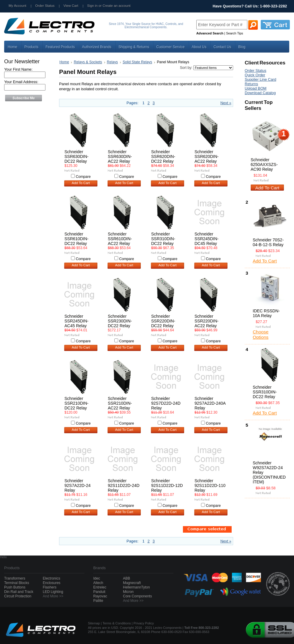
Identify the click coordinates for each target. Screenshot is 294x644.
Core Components (137, 596)
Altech (98, 583)
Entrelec (100, 587)
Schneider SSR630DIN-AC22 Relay (120, 156)
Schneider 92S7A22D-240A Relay (210, 403)
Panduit (99, 592)
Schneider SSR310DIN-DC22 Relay (163, 239)
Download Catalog (260, 93)
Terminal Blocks (17, 583)
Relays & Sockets (88, 62)
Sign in (93, 6)
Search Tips (234, 33)
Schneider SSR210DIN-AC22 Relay (120, 403)
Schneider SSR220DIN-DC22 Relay (163, 321)
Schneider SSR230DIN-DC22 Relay (120, 321)
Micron (128, 592)
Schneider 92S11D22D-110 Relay (210, 485)
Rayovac (100, 596)
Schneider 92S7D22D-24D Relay (166, 403)
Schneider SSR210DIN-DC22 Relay (76, 403)
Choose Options (261, 334)
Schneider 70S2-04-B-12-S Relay (268, 242)
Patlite (98, 601)
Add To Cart (81, 183)
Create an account (116, 6)
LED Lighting (53, 592)
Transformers (15, 578)
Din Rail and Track (19, 592)
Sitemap (94, 623)
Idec (97, 578)
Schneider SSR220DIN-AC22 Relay (207, 321)
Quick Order (255, 75)
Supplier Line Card (260, 79)
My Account (18, 6)
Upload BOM (256, 88)
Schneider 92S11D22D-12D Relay (167, 485)
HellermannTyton (136, 587)
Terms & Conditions (117, 623)
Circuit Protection (18, 596)
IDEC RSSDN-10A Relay (266, 313)
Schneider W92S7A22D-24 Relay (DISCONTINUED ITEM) (269, 472)
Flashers (50, 587)
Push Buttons (15, 587)
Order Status (45, 6)
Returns (251, 84)
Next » (226, 103)
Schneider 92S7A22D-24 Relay (78, 485)
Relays (112, 62)
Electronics (52, 578)
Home (64, 62)
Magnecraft (132, 583)
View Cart (71, 6)
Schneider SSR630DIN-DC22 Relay (76, 156)
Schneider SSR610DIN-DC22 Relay (76, 239)
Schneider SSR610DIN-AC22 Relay (120, 239)
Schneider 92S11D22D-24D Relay (124, 485)
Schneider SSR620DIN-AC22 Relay (207, 156)
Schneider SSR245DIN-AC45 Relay (76, 321)
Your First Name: (18, 69)
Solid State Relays (137, 62)
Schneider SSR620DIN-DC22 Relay (163, 156)
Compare (83, 177)
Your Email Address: (21, 82)
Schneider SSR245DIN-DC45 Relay (207, 239)
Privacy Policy (144, 623)
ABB (127, 578)
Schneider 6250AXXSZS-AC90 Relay (264, 164)
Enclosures (52, 583)
